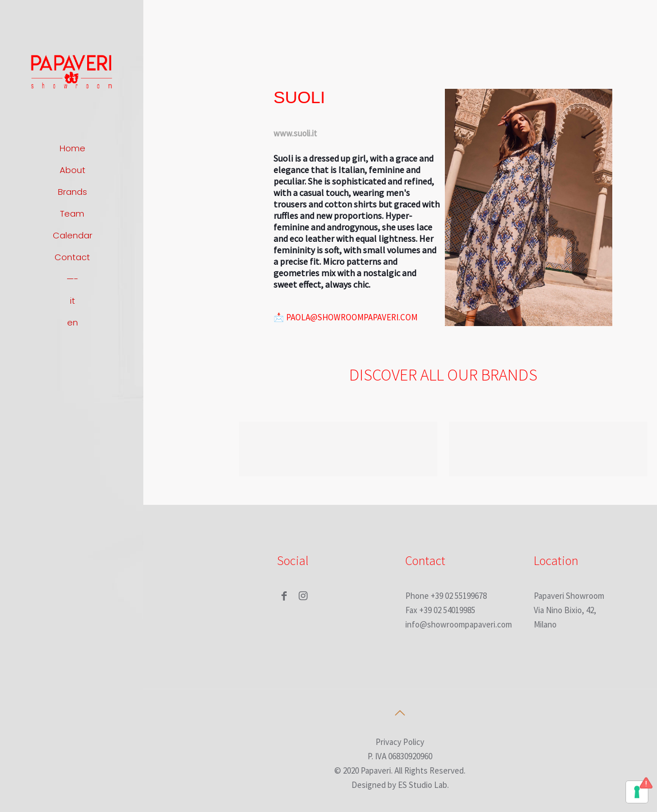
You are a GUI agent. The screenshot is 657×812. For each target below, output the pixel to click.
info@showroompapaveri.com (459, 624)
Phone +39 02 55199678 (446, 596)
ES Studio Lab (423, 785)
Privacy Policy (400, 742)
